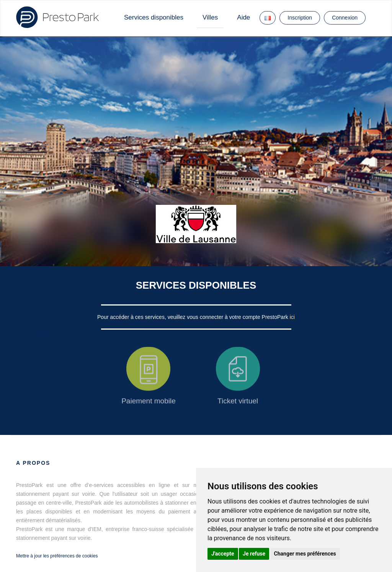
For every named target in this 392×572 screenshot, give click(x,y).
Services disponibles (154, 17)
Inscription (300, 18)
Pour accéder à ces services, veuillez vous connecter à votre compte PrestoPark (194, 317)
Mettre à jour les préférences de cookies (57, 556)
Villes (210, 17)
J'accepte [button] (223, 554)
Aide (243, 17)
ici (292, 317)
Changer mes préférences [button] (305, 554)
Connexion (345, 18)
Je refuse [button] (254, 554)
